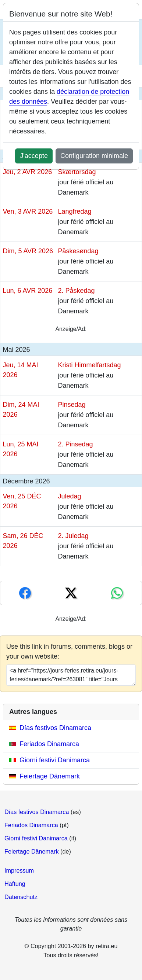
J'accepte (34, 156)
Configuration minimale (94, 156)
